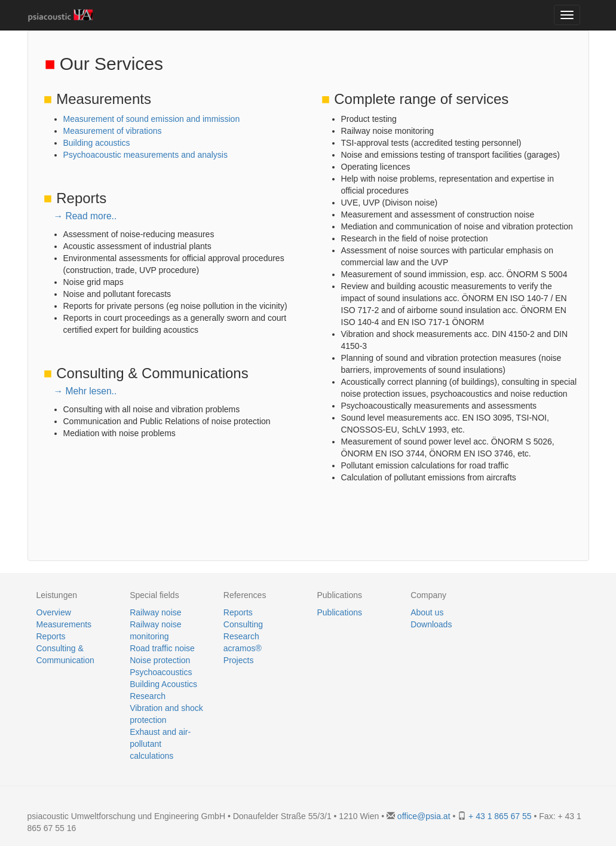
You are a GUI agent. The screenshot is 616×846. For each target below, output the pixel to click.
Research (148, 696)
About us (427, 612)
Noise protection (160, 660)
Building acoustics (97, 143)
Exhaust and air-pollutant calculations (160, 744)
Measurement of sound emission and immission (152, 119)
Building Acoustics (163, 684)
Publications (339, 612)
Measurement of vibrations (113, 131)
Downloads (431, 624)
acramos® (243, 648)
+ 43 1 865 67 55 (500, 816)
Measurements (64, 624)
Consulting (243, 624)
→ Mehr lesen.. (85, 391)
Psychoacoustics (161, 672)
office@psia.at (424, 816)
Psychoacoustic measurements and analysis (145, 155)
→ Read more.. (85, 216)
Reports (51, 636)
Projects (239, 660)
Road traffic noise (162, 648)
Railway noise (155, 612)
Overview (54, 612)
